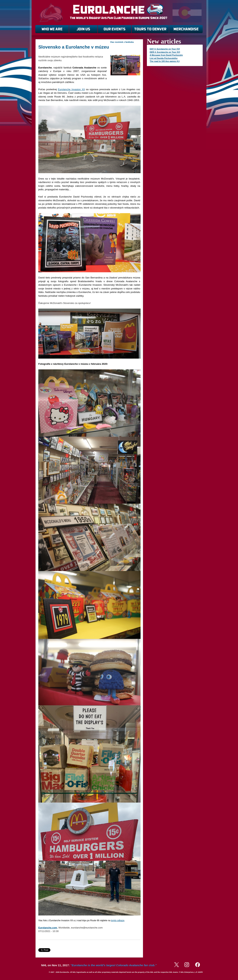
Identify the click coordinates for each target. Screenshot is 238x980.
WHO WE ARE (52, 29)
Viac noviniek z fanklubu (122, 42)
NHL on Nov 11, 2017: (99, 965)
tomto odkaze (118, 920)
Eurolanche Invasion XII (71, 89)
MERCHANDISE (186, 29)
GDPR (200, 972)
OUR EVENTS (115, 29)
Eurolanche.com (48, 928)
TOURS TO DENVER (150, 29)
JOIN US (83, 29)
